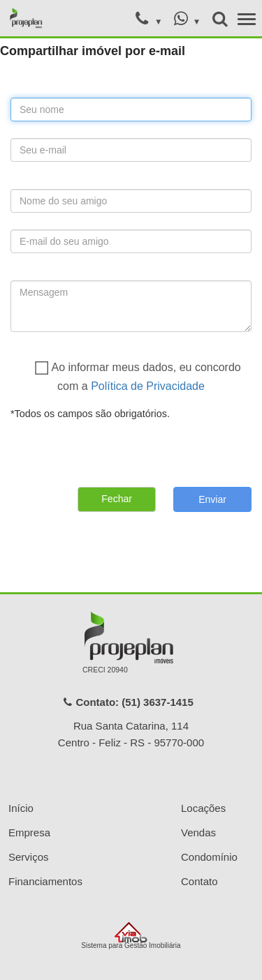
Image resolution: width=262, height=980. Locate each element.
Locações (203, 808)
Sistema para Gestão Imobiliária (131, 935)
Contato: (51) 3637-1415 (128, 702)
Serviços (29, 857)
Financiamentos (45, 881)
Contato (199, 881)
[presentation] (117, 449)
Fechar (117, 499)
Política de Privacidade (148, 386)
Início (21, 808)
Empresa (29, 832)
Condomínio (209, 857)
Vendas (198, 832)
